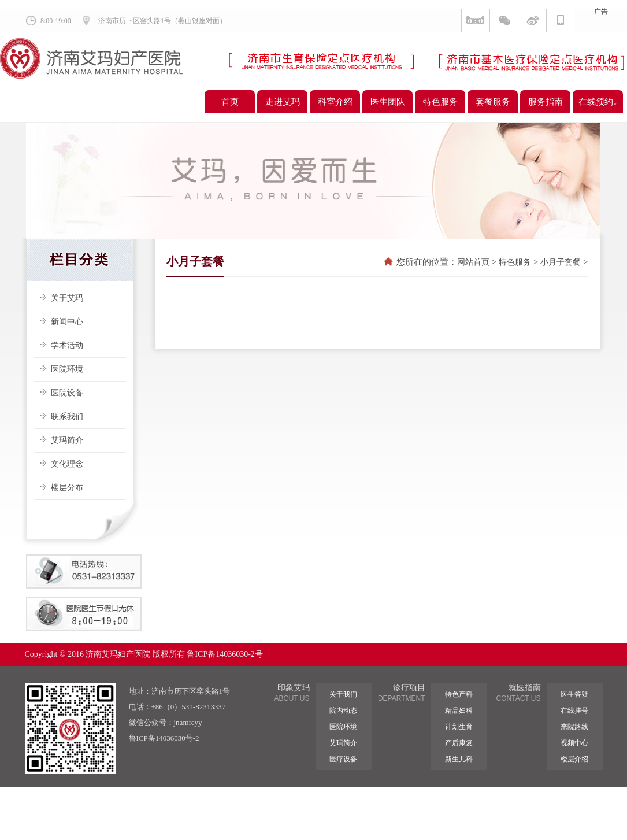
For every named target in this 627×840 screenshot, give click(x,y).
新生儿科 (459, 759)
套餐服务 (493, 102)
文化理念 (67, 464)
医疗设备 (343, 759)
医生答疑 (574, 694)
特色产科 (459, 694)
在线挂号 (574, 711)
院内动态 (343, 711)
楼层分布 (67, 488)
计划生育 (459, 727)
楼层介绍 (574, 759)
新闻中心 (67, 322)
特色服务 (440, 102)
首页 (230, 102)
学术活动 (67, 345)
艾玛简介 (67, 440)
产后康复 (459, 743)
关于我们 (343, 694)
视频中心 (574, 743)
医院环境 (67, 369)
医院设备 (67, 393)
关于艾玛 (67, 298)
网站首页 (473, 262)
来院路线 (574, 727)
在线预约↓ (598, 102)
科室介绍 (335, 102)
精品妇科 (459, 711)
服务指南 (546, 102)
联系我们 (67, 417)
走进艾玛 (283, 102)
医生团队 (388, 102)
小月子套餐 (561, 262)
